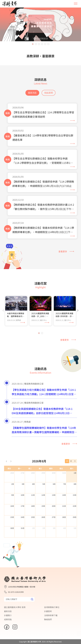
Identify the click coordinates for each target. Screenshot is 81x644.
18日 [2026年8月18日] (33, 517)
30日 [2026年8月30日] (12, 539)
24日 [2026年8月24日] (23, 528)
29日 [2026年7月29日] (43, 484)
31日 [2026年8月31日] (23, 539)
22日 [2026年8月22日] (75, 517)
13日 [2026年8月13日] (54, 506)
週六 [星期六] (72, 480)
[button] (33, 44)
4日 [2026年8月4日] (33, 495)
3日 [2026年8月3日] (23, 495)
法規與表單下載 (51, 615)
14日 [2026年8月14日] (64, 506)
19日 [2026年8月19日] (43, 517)
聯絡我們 (48, 619)
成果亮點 (8, 619)
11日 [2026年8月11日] (33, 506)
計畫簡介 (8, 615)
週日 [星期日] (9, 480)
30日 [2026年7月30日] (54, 484)
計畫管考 (48, 611)
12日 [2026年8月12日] (43, 506)
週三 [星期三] (40, 480)
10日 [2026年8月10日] (23, 506)
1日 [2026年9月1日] (33, 539)
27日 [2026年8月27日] (54, 528)
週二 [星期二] (30, 480)
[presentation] (3, 321)
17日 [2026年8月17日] (23, 517)
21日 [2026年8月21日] (64, 517)
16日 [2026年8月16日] (12, 517)
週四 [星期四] (51, 480)
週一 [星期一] (20, 480)
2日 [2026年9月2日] (44, 539)
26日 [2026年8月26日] (43, 528)
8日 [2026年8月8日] (75, 495)
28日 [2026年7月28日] (33, 484)
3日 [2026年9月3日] (54, 539)
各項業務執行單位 (52, 607)
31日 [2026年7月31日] (64, 484)
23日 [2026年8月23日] (12, 528)
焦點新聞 (49, 93)
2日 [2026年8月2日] (13, 495)
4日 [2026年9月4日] (65, 539)
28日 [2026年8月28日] (64, 528)
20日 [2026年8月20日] (54, 517)
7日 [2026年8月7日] (65, 495)
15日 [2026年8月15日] (75, 506)
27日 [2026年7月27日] (23, 484)
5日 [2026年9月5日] (75, 539)
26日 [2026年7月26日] (12, 484)
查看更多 (66, 251)
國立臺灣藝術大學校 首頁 (15, 607)
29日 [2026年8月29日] (75, 528)
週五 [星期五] (61, 480)
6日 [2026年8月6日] (54, 495)
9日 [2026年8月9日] (13, 506)
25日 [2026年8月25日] (33, 528)
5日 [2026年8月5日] (44, 495)
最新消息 (32, 93)
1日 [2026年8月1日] (75, 484)
